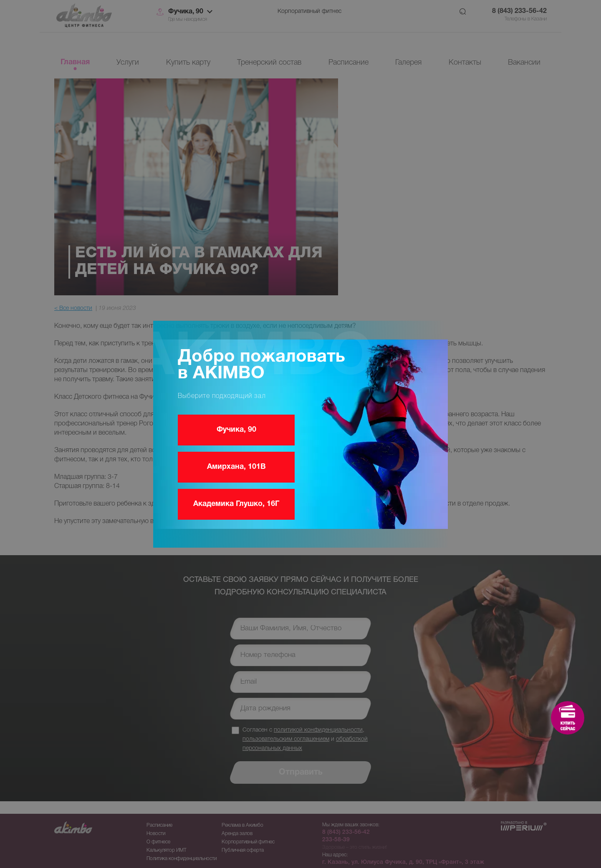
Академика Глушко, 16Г (236, 504)
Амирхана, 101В (236, 467)
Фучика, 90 (236, 430)
